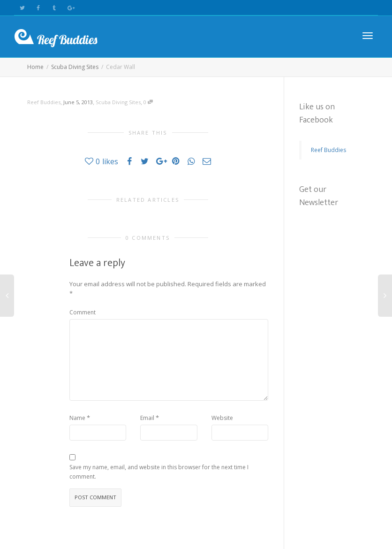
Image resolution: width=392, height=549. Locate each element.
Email (147, 418)
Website (222, 418)
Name (77, 418)
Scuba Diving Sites (118, 102)
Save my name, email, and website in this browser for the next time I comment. (159, 472)
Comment (83, 312)
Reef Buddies (328, 150)
